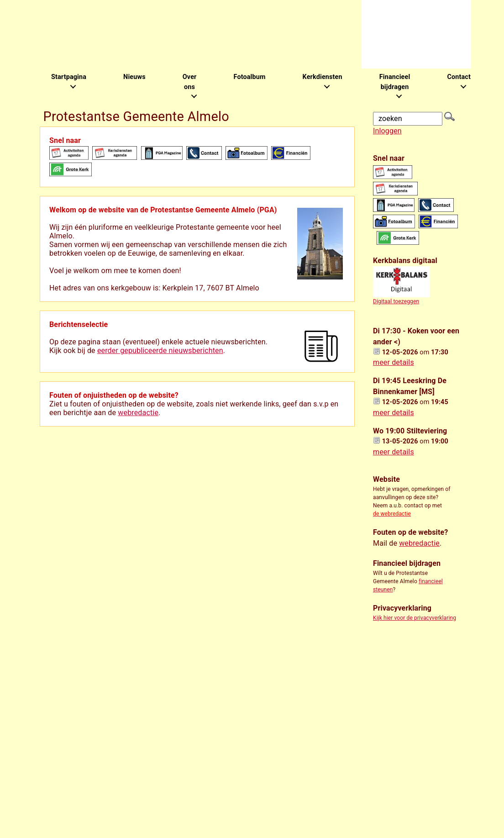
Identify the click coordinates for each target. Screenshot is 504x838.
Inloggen (387, 131)
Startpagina (69, 77)
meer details (394, 362)
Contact (459, 77)
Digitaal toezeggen (396, 301)
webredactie (138, 413)
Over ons (190, 82)
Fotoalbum (249, 77)
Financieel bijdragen (395, 82)
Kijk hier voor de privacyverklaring (415, 618)
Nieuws (134, 77)
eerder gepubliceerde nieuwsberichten (160, 350)
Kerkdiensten (323, 77)
